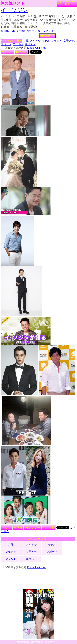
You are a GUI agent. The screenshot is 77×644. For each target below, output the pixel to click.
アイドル (35, 41)
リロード (8, 52)
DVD (12, 31)
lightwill (35, 642)
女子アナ (69, 41)
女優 (26, 41)
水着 (23, 31)
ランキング (67, 3)
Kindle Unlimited (37, 48)
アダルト (18, 44)
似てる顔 (22, 52)
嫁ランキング (46, 31)
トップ (6, 528)
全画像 (18, 528)
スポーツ (6, 44)
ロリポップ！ (52, 642)
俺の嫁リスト (13, 3)
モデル (46, 41)
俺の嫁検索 (48, 36)
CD (18, 31)
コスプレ (32, 31)
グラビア (57, 41)
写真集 (5, 31)
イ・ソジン (14, 10)
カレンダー (33, 528)
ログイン (74, 3)
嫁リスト (60, 3)
